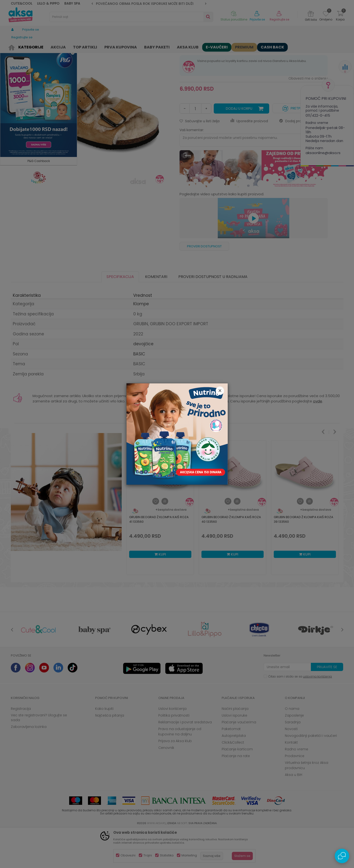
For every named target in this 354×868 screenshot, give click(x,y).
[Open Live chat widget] (342, 856)
